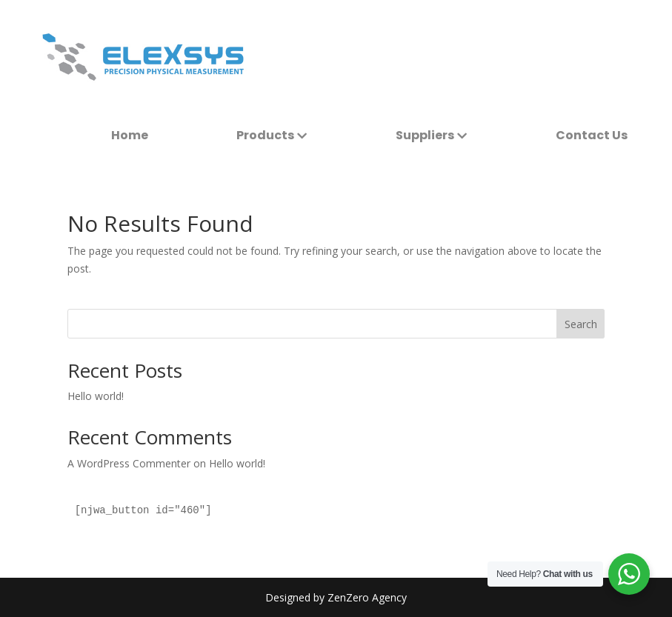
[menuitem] (130, 136)
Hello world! (96, 396)
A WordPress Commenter (129, 463)
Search (581, 324)
